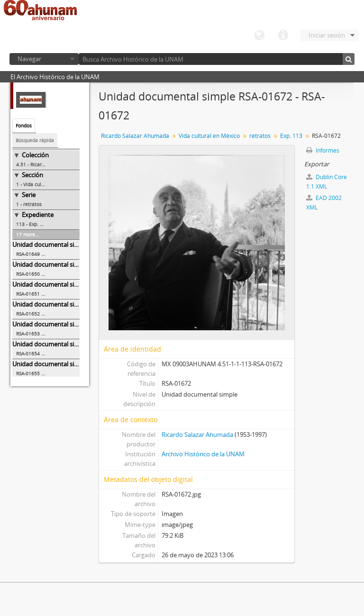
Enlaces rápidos (283, 36)
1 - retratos (29, 204)
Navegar (29, 59)
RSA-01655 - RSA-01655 (42, 373)
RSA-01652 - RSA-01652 (42, 314)
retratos (260, 136)
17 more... (28, 235)
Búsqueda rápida (35, 140)
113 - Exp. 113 (32, 224)
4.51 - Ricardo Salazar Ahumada (48, 164)
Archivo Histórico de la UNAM (203, 454)
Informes (323, 150)
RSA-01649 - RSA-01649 (42, 254)
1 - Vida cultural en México (46, 184)
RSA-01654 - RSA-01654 (42, 353)
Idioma (259, 36)
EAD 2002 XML (324, 203)
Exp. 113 (291, 136)
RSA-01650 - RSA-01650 (42, 274)
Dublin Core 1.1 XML (327, 182)
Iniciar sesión (327, 35)
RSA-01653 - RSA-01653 (42, 334)
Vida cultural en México (209, 136)
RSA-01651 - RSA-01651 (42, 294)
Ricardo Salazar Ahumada (135, 136)
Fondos (24, 126)
